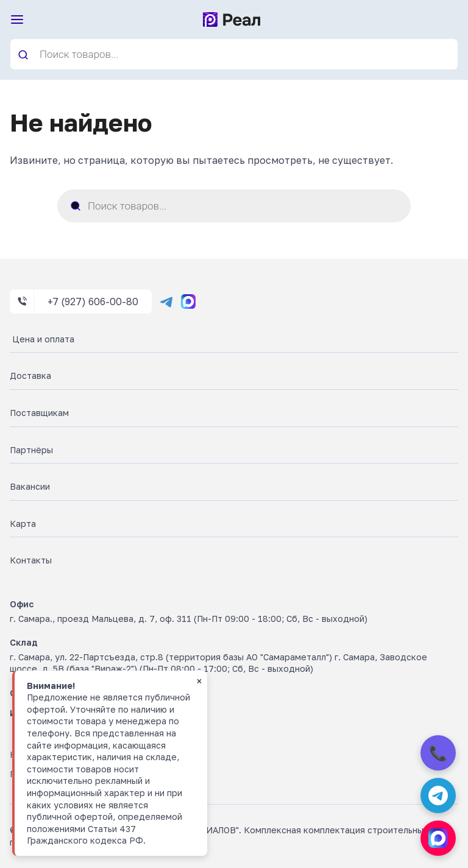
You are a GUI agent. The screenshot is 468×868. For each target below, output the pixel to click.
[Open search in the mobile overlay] (234, 54)
